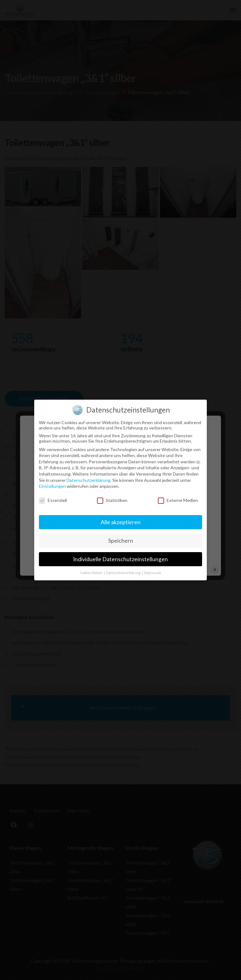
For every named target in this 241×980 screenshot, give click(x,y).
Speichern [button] (121, 413)
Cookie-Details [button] (92, 445)
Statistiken (112, 373)
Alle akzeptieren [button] (121, 394)
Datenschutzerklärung (88, 352)
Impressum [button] (153, 445)
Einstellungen (52, 359)
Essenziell (53, 373)
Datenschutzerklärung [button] (124, 445)
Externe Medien (178, 373)
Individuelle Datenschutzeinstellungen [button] (120, 431)
